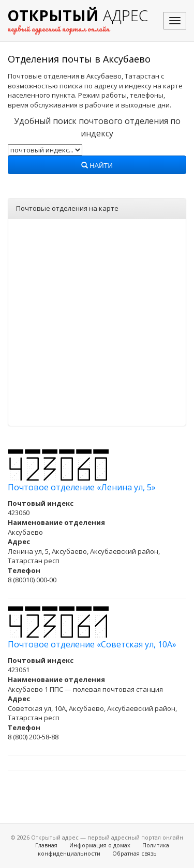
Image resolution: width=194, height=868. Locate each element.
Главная (46, 845)
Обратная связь (135, 853)
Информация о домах (100, 845)
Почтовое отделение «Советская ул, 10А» (92, 644)
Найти (97, 166)
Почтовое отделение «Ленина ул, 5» (82, 487)
